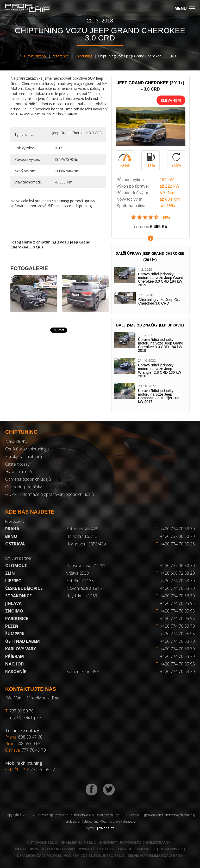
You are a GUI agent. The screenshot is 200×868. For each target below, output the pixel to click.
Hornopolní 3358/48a (86, 544)
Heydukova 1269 (82, 596)
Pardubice (17, 619)
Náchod (14, 664)
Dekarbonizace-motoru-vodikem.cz (51, 855)
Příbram (15, 656)
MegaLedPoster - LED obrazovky (45, 849)
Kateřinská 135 (80, 581)
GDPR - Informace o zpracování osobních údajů (49, 494)
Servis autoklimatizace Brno (155, 855)
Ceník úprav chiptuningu (27, 449)
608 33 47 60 (30, 737)
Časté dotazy (17, 464)
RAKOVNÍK (16, 671)
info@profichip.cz (25, 717)
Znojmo (14, 611)
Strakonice (18, 596)
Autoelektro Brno (106, 855)
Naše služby (16, 441)
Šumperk (15, 634)
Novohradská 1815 (84, 588)
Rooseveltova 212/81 (86, 566)
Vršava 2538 (77, 573)
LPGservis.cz (171, 849)
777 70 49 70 (34, 750)
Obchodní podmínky (23, 487)
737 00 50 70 (21, 711)
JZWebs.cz (106, 828)
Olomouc (16, 566)
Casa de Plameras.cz (137, 849)
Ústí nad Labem (23, 641)
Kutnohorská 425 (82, 529)
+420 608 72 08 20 (177, 573)
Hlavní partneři (19, 472)
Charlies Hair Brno (79, 842)
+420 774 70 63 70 (175, 529)
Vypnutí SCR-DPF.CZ (96, 849)
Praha (12, 529)
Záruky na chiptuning (24, 456)
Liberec (13, 581)
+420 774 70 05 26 (175, 544)
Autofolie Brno (42, 842)
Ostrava (15, 544)
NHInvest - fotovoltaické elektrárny (135, 842)
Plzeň (12, 626)
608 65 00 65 (29, 744)
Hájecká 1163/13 (82, 536)
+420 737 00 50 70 (175, 536)
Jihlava (13, 603)
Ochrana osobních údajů (28, 479)
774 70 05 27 (43, 770)
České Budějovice (24, 588)
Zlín (10, 573)
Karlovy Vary (21, 649)
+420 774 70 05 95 (177, 603)
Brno (11, 536)
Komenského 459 (82, 671)
